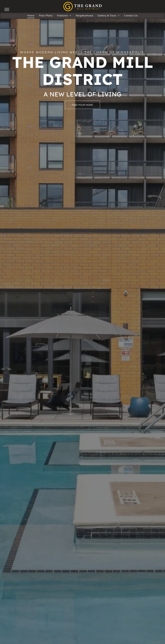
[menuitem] (31, 15)
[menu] (7, 9)
